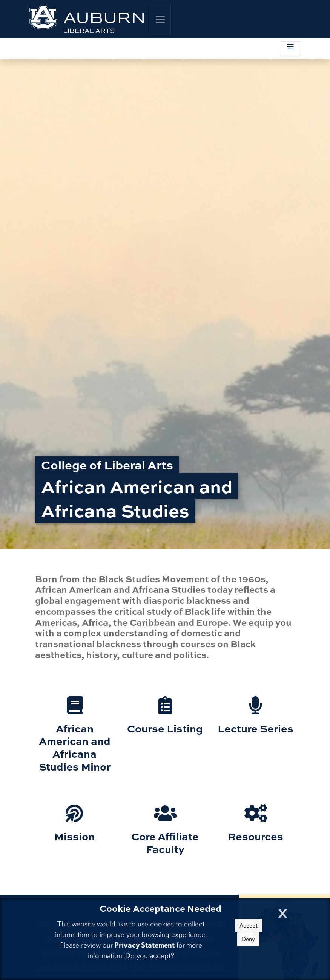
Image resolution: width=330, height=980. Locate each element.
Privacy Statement (144, 945)
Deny (248, 939)
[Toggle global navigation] (160, 19)
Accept (249, 926)
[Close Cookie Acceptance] (283, 911)
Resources (256, 836)
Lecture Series (256, 728)
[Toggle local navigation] (290, 49)
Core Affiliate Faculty (165, 843)
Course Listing (165, 728)
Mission (74, 836)
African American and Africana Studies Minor (75, 747)
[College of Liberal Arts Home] (87, 19)
